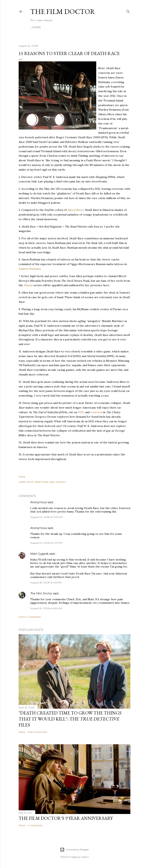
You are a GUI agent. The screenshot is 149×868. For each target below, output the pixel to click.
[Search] (128, 11)
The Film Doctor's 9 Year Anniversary (66, 818)
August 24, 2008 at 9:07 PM (46, 543)
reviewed (96, 412)
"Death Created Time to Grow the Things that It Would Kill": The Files (70, 719)
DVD (81, 412)
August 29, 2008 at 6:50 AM (46, 608)
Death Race (41, 482)
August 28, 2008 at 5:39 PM (46, 583)
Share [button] (22, 477)
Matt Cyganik (39, 554)
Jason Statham (58, 482)
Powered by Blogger (74, 850)
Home (36, 27)
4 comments (35, 825)
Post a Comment (30, 617)
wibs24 (85, 857)
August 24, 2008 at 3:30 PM (46, 517)
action (30, 482)
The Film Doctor (63, 12)
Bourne (28, 285)
